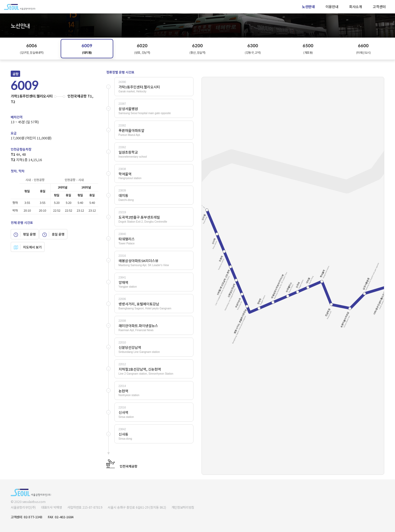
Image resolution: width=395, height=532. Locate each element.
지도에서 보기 (28, 247)
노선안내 (308, 7)
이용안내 (332, 7)
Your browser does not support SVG (293, 276)
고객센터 (379, 7)
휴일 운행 (53, 234)
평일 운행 (25, 234)
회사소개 (356, 7)
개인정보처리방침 (183, 507)
